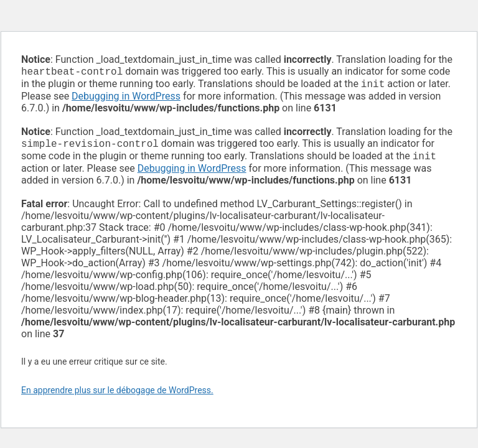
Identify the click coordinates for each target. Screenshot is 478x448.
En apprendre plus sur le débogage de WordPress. (117, 395)
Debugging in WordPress (126, 99)
